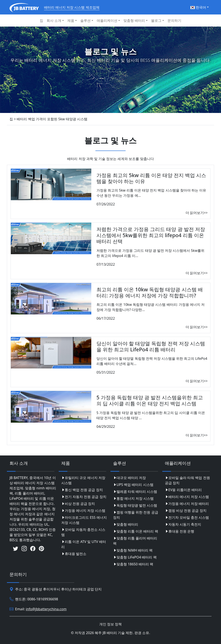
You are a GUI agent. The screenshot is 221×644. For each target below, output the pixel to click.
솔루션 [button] (85, 21)
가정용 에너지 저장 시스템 (83, 511)
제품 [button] (71, 21)
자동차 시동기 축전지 (183, 524)
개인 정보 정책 (110, 624)
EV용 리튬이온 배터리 (183, 490)
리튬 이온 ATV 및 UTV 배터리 (84, 544)
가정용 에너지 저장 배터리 (187, 504)
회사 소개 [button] (54, 21)
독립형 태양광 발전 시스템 (135, 505)
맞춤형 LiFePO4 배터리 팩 (135, 557)
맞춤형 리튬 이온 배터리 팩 (136, 531)
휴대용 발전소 (74, 554)
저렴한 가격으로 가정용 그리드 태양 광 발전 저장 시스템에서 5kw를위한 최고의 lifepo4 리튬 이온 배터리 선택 (151, 235)
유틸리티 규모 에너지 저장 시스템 (83, 480)
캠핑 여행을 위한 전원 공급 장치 (136, 515)
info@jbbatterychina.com (46, 609)
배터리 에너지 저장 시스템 (187, 497)
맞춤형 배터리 (126, 524)
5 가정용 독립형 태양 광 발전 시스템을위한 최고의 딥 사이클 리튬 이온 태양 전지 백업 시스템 (150, 400)
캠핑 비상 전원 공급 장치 (186, 511)
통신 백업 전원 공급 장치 (82, 490)
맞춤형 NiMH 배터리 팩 (133, 550)
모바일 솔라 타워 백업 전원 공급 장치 (187, 480)
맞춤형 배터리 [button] (134, 21)
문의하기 (174, 21)
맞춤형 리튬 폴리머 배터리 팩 (135, 541)
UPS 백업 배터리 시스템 (133, 485)
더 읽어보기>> (197, 213)
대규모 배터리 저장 (129, 478)
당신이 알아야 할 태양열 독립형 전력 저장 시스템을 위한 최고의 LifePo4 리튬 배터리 (151, 346)
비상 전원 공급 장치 (78, 504)
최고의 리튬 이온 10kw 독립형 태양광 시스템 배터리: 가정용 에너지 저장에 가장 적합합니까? (150, 292)
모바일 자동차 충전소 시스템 (83, 532)
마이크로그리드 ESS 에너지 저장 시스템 (84, 520)
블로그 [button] (156, 21)
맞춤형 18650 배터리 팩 (133, 564)
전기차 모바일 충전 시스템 (187, 517)
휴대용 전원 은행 (180, 531)
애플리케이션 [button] (107, 21)
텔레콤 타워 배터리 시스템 (135, 492)
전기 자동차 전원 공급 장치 (84, 497)
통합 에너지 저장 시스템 (133, 498)
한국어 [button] (198, 7)
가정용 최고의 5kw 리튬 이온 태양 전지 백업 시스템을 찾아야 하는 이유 (151, 178)
